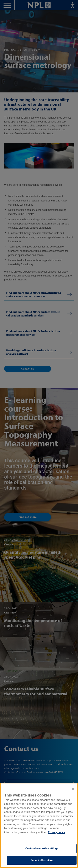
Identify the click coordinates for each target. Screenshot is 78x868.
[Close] (73, 790)
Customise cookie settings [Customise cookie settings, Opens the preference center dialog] (42, 850)
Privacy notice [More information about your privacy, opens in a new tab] (57, 833)
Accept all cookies (42, 862)
